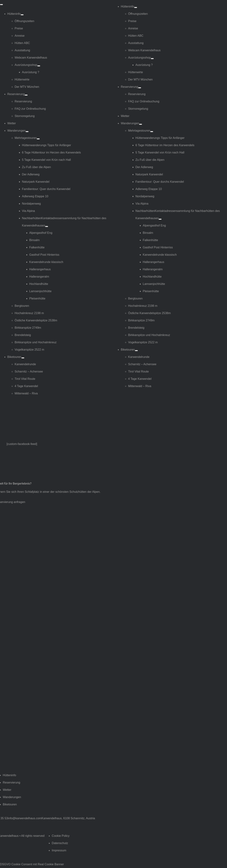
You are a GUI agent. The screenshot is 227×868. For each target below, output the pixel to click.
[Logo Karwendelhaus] (23, 407)
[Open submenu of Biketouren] (23, 358)
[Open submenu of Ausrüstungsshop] (39, 66)
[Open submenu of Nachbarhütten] (47, 226)
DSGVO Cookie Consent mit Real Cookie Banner (32, 864)
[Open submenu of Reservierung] (26, 95)
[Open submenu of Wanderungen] (27, 132)
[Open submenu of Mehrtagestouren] (38, 139)
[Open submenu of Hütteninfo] (22, 15)
